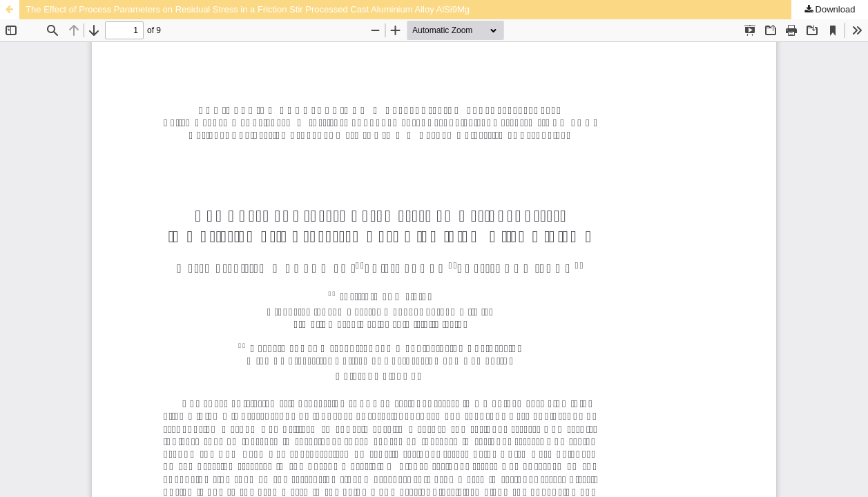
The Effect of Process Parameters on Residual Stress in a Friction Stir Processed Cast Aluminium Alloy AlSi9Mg (248, 9)
